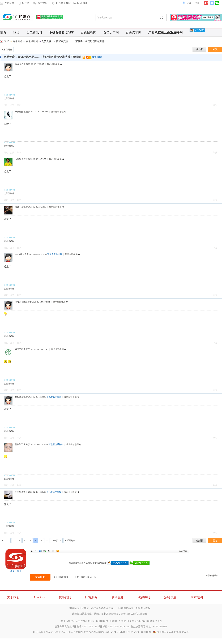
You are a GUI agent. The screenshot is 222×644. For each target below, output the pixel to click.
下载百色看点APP (61, 32)
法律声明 (144, 597)
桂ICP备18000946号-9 (111, 621)
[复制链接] (97, 57)
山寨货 (18, 159)
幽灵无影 (19, 349)
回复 (6, 105)
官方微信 (42, 3)
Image (40, 551)
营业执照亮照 (138, 627)
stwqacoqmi (20, 302)
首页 (3, 32)
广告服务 (91, 597)
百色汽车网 (134, 32)
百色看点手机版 (55, 254)
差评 (19, 105)
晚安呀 (18, 492)
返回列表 (8, 50)
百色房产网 (111, 32)
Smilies (58, 551)
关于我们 (13, 597)
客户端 (25, 3)
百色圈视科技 (81, 632)
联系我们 (65, 597)
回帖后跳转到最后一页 (84, 577)
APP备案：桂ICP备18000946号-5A (143, 621)
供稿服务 (118, 597)
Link (45, 551)
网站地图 (197, 597)
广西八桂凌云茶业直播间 (165, 32)
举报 (215, 105)
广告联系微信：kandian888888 (72, 3)
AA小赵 (18, 254)
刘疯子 (18, 207)
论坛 (16, 32)
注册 (197, 3)
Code (53, 551)
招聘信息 (170, 597)
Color (36, 551)
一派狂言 (19, 112)
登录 (189, 3)
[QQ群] (197, 30)
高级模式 (183, 551)
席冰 (17, 64)
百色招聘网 (88, 32)
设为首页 (9, 3)
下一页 (55, 541)
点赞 (12, 105)
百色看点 (2, 41)
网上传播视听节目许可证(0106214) (79, 621)
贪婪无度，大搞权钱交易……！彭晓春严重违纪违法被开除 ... (74, 41)
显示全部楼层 (53, 64)
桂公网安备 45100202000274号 (171, 632)
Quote (49, 551)
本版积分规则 (212, 576)
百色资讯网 (34, 32)
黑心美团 (19, 444)
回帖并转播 (61, 577)
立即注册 (102, 563)
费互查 (18, 397)
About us (39, 597)
